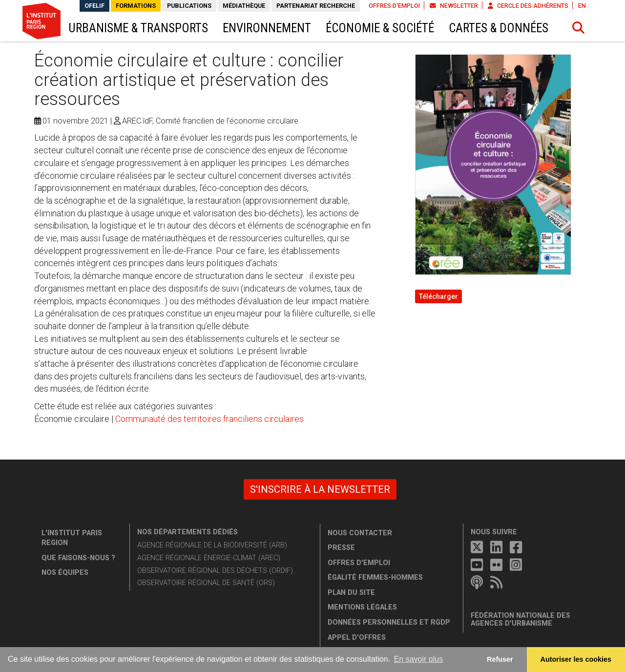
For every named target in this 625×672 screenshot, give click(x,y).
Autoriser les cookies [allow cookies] (576, 659)
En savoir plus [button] (419, 659)
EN (582, 6)
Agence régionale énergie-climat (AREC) (209, 558)
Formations (136, 6)
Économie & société (380, 28)
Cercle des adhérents (528, 6)
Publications (189, 6)
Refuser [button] (500, 659)
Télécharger (438, 296)
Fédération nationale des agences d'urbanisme (521, 619)
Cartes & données (499, 28)
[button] (579, 28)
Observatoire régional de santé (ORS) (206, 583)
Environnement (267, 28)
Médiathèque (244, 6)
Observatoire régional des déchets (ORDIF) (215, 571)
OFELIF (94, 6)
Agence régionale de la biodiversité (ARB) (212, 545)
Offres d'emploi (394, 6)
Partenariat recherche (316, 6)
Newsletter (454, 6)
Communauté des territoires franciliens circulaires (209, 419)
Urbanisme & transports (138, 28)
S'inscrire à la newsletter (320, 489)
